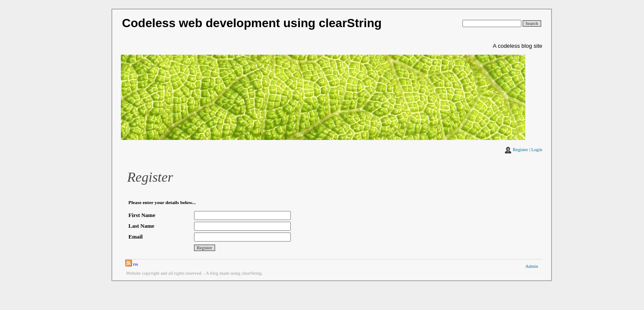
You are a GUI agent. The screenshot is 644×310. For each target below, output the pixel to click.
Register (521, 150)
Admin (532, 266)
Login (537, 150)
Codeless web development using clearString (252, 23)
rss (132, 264)
